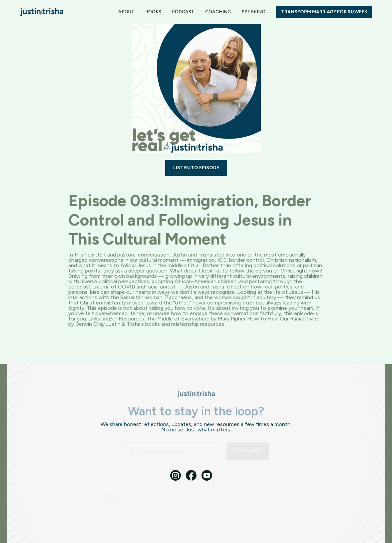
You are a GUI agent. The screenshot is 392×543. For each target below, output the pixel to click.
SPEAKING (254, 12)
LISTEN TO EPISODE (196, 168)
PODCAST (183, 12)
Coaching (218, 12)
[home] (41, 12)
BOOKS (153, 12)
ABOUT (126, 12)
